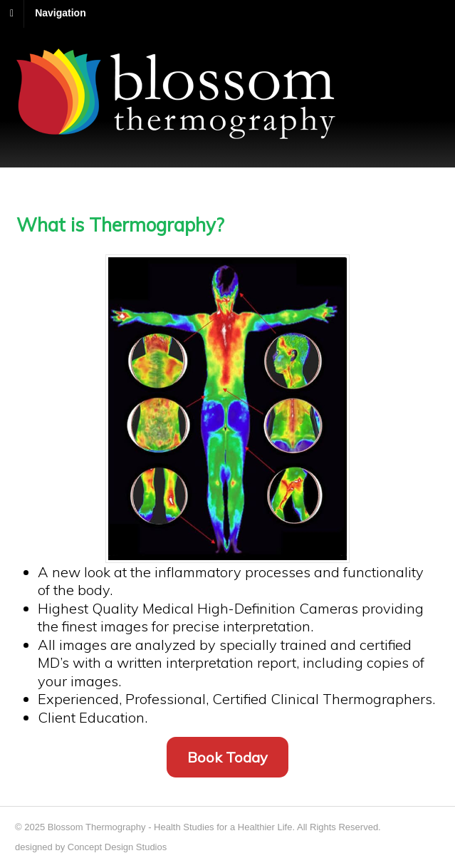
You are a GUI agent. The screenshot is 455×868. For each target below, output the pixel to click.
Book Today (227, 757)
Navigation (61, 13)
